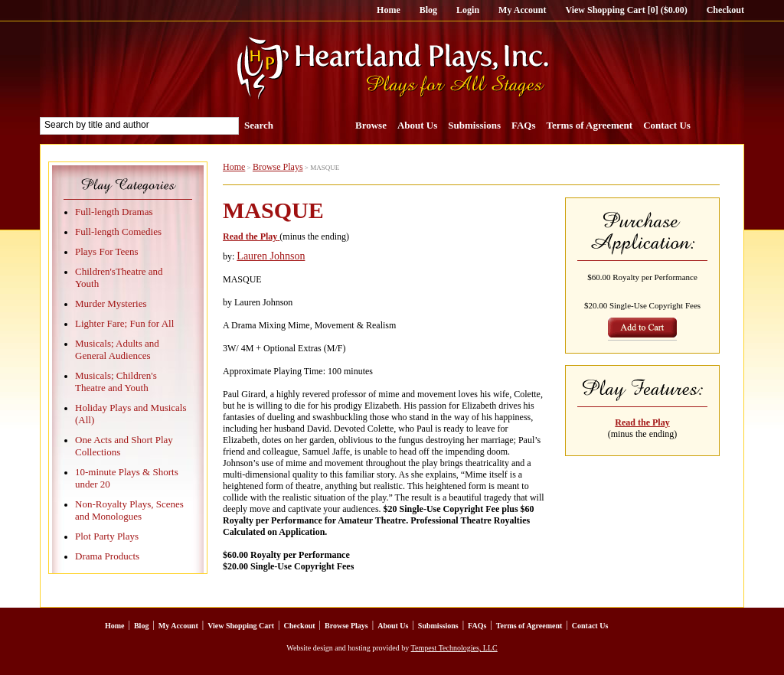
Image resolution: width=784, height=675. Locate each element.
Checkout (725, 10)
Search (259, 125)
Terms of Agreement (590, 125)
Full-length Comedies (118, 232)
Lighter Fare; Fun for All (124, 323)
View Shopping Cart (241, 626)
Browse (371, 125)
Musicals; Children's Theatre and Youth (116, 382)
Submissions (474, 125)
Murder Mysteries (111, 303)
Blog (428, 10)
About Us (417, 125)
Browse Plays (278, 167)
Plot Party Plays (107, 536)
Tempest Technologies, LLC (454, 648)
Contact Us (667, 125)
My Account (522, 10)
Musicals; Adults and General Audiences (117, 349)
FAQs (524, 125)
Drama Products (107, 556)
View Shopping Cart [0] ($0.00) (626, 10)
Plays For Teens (107, 251)
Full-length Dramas (114, 212)
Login (468, 10)
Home (389, 10)
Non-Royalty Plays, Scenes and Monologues (129, 510)
